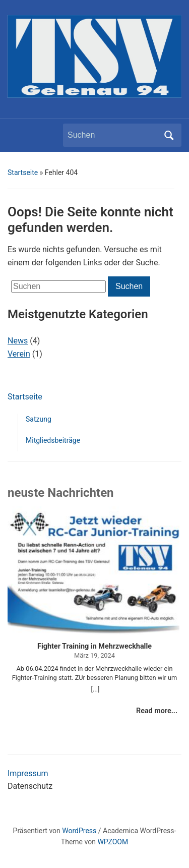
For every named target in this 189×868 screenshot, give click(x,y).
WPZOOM (113, 842)
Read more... (157, 711)
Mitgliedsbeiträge (53, 440)
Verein (19, 354)
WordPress (79, 831)
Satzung (39, 419)
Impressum (28, 773)
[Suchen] (113, 135)
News (18, 341)
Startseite (23, 172)
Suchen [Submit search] (169, 135)
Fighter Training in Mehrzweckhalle (94, 646)
